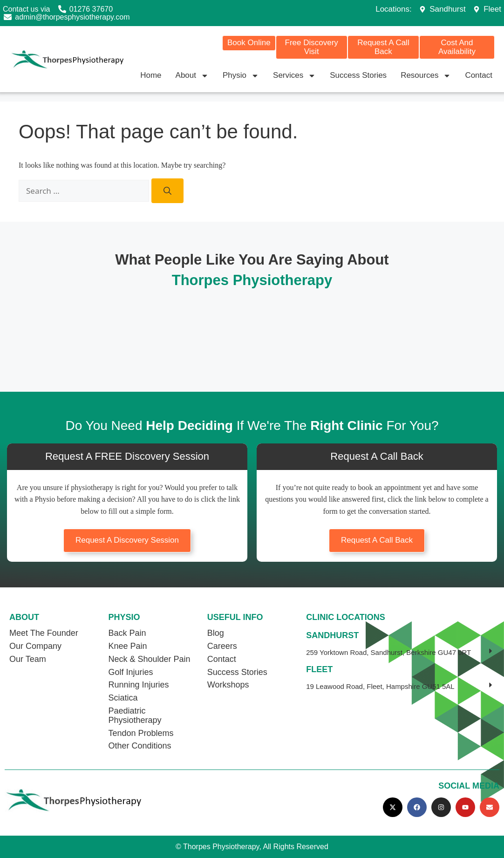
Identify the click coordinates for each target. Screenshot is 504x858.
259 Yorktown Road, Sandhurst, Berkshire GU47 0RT (388, 652)
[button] (400, 653)
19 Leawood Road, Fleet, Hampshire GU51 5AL (380, 686)
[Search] (167, 191)
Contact (479, 75)
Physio (241, 75)
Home (151, 75)
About (192, 75)
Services (294, 75)
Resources (426, 75)
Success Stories (358, 75)
